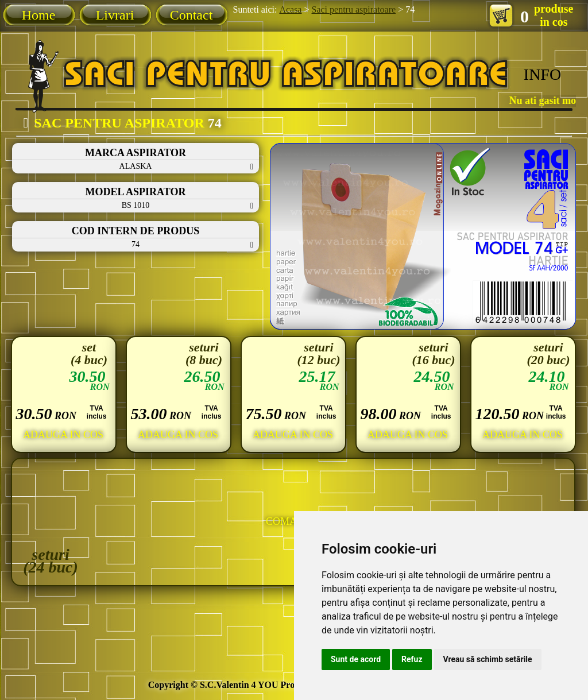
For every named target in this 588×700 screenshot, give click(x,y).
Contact (192, 15)
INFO (542, 74)
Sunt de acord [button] (356, 659)
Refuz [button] (412, 659)
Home (39, 15)
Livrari (115, 15)
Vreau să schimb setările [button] (488, 659)
